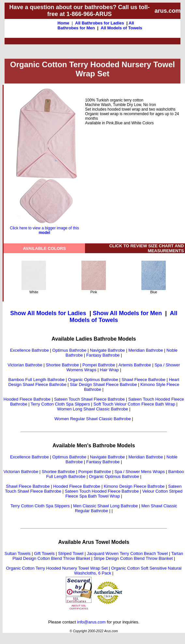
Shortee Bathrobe (63, 365)
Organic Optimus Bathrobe (93, 380)
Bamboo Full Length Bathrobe (37, 380)
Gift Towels (44, 553)
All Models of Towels (121, 28)
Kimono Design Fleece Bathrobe (134, 486)
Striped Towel (71, 553)
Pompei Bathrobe (99, 365)
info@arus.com (92, 622)
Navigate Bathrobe (107, 350)
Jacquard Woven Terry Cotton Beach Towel (128, 553)
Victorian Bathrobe (25, 365)
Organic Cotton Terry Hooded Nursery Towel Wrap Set (57, 568)
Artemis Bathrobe (135, 365)
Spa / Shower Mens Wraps (140, 472)
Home (64, 23)
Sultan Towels (18, 553)
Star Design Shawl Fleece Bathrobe (104, 384)
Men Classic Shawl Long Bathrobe (106, 506)
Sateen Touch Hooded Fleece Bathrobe (102, 491)
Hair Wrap (109, 370)
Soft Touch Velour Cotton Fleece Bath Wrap (134, 404)
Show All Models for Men (127, 313)
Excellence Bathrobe (29, 350)
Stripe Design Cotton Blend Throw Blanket (133, 558)
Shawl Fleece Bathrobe (143, 380)
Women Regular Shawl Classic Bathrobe (93, 419)
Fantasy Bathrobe (103, 355)
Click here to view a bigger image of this (44, 229)
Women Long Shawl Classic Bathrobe (92, 409)
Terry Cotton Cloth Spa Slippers (60, 404)
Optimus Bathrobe (70, 350)
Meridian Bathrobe (146, 350)
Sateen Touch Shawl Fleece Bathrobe (89, 399)
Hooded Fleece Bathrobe (27, 399)
